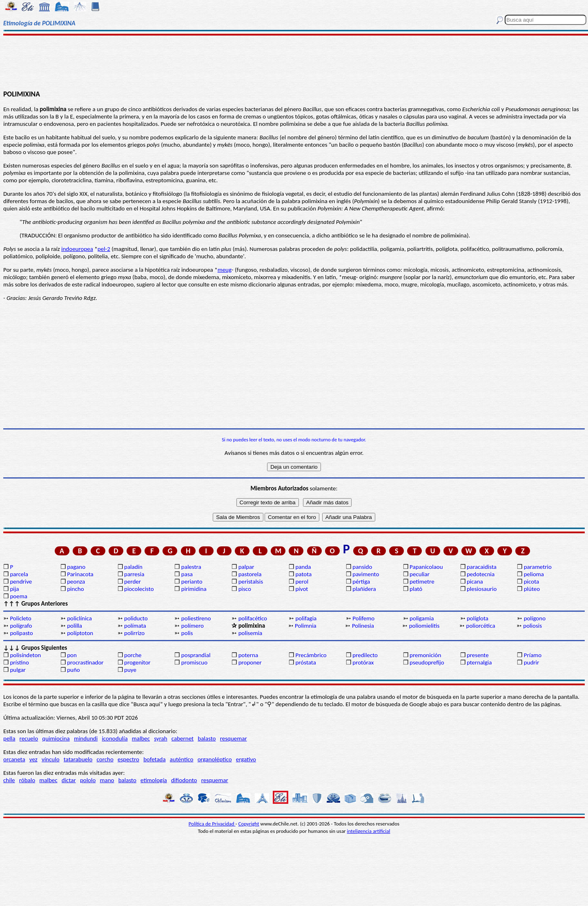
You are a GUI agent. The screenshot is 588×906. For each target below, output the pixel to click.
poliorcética (481, 626)
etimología (154, 780)
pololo (88, 780)
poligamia (422, 618)
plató (416, 589)
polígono (535, 618)
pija (14, 589)
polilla (75, 626)
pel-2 (104, 249)
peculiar (420, 574)
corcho (105, 759)
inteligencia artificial (369, 831)
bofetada (154, 759)
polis (187, 633)
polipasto (21, 633)
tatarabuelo (78, 759)
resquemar (234, 738)
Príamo (533, 655)
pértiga (361, 582)
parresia (134, 574)
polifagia (306, 618)
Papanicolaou (426, 567)
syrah (160, 738)
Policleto (20, 618)
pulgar (18, 670)
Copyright (249, 824)
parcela (19, 574)
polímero (193, 626)
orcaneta (14, 759)
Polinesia (363, 626)
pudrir (532, 662)
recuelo (29, 738)
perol (302, 582)
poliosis (532, 626)
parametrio (538, 567)
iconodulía (115, 738)
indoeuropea (77, 249)
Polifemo (363, 618)
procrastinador (85, 662)
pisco (245, 589)
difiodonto (184, 780)
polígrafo (21, 626)
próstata (305, 662)
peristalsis (251, 582)
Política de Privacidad (212, 824)
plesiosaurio (482, 589)
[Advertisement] (294, 62)
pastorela (250, 574)
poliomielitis (424, 626)
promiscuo (194, 662)
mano (107, 780)
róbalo (27, 780)
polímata (135, 626)
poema (18, 596)
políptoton (80, 633)
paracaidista (482, 567)
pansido (362, 567)
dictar (69, 780)
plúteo (532, 589)
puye (130, 670)
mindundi (86, 738)
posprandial (196, 655)
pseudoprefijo (427, 662)
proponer (250, 662)
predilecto (365, 655)
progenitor (137, 662)
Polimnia (306, 626)
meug (225, 270)
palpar (246, 567)
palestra (191, 567)
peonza (76, 582)
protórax (363, 662)
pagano (76, 567)
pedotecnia (481, 574)
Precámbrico (311, 655)
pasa (187, 574)
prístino (19, 662)
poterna (248, 655)
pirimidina (194, 589)
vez (33, 759)
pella (9, 738)
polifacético (253, 618)
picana (475, 582)
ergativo (246, 759)
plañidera (364, 589)
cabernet (183, 738)
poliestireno (196, 618)
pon (72, 655)
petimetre (422, 582)
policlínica (79, 618)
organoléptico (215, 759)
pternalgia (479, 662)
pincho (75, 589)
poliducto (136, 618)
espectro (128, 759)
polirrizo (134, 633)
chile (9, 780)
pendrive (21, 582)
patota (303, 574)
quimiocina (56, 738)
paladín (133, 567)
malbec (141, 738)
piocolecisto (139, 589)
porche (133, 655)
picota (531, 582)
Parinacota (80, 574)
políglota (478, 618)
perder (133, 582)
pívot (302, 589)
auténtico (182, 759)
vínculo (51, 759)
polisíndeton (25, 655)
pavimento (366, 574)
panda (303, 567)
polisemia (251, 633)
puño (73, 670)
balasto (207, 738)
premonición (425, 655)
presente (478, 655)
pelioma (534, 574)
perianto (192, 582)
